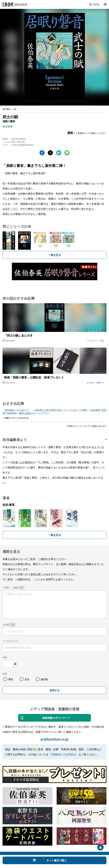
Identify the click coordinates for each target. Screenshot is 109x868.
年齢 (5, 657)
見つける (94, 4)
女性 (27, 679)
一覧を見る (55, 255)
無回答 (44, 679)
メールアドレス (10, 641)
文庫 (15, 109)
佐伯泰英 (8, 126)
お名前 (6, 625)
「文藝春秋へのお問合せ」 (63, 754)
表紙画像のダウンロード (56, 718)
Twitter (50, 153)
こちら (37, 579)
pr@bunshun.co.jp (54, 739)
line (67, 153)
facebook (42, 153)
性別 (5, 674)
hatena (59, 153)
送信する (55, 690)
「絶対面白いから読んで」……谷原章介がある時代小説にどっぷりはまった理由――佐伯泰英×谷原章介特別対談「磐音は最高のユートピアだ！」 (54, 412)
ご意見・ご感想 (10, 588)
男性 (11, 679)
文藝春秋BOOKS (14, 4)
